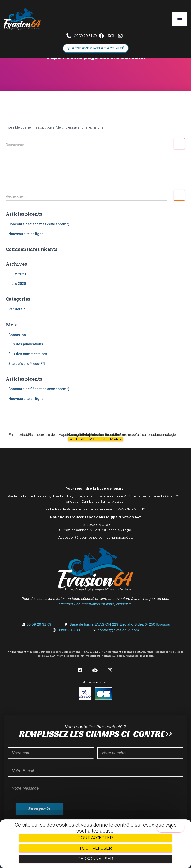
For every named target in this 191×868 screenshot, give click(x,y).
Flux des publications (26, 344)
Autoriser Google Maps (95, 439)
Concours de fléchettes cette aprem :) (39, 224)
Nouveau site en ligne (26, 234)
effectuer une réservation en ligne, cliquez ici (95, 604)
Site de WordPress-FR (27, 364)
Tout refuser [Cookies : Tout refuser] (95, 848)
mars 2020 (17, 284)
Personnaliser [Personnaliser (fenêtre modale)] (95, 859)
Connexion (17, 335)
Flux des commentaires (28, 354)
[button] (180, 19)
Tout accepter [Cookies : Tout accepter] (95, 838)
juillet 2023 (17, 274)
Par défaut (17, 309)
